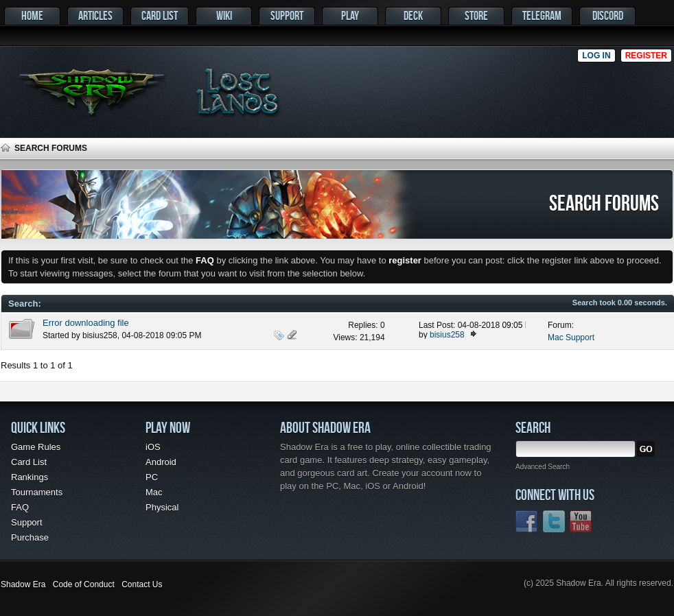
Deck (413, 15)
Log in (596, 56)
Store (476, 15)
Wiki (224, 15)
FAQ (20, 507)
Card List (160, 15)
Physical (162, 507)
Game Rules (36, 447)
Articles (95, 15)
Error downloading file (86, 323)
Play (350, 15)
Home (32, 15)
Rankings (30, 477)
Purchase (30, 537)
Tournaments (37, 492)
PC (152, 477)
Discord (608, 15)
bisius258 (100, 335)
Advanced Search (543, 467)
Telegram (542, 15)
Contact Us (142, 584)
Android (161, 462)
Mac (154, 492)
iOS (153, 447)
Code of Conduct (84, 584)
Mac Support (571, 337)
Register (646, 56)
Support (287, 15)
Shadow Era (23, 584)
